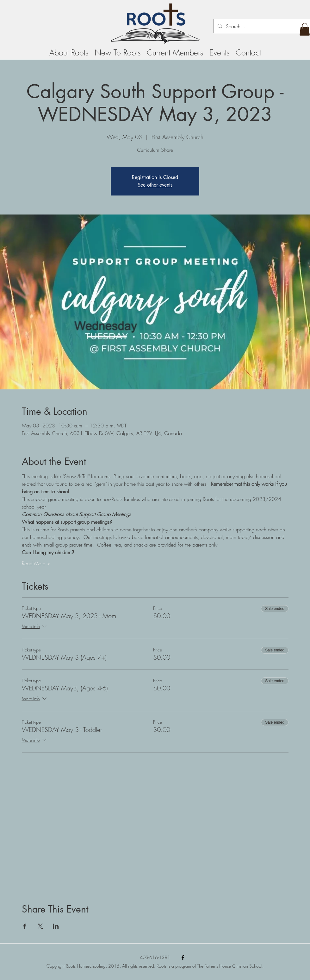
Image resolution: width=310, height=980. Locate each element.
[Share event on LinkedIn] (56, 926)
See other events (155, 185)
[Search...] (261, 26)
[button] (305, 29)
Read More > (36, 563)
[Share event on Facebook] (25, 926)
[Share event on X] (40, 926)
